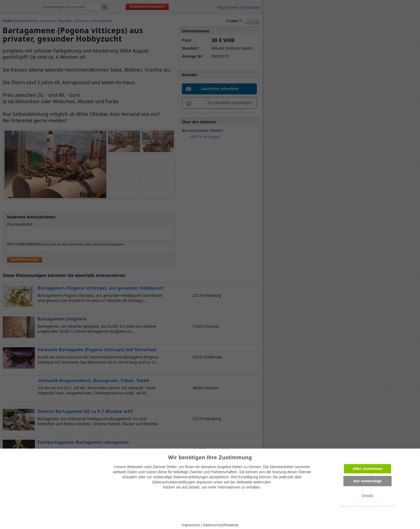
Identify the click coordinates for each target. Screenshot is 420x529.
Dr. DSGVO (388, 506)
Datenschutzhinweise (221, 525)
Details (368, 496)
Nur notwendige (367, 481)
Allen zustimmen (367, 469)
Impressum (191, 525)
